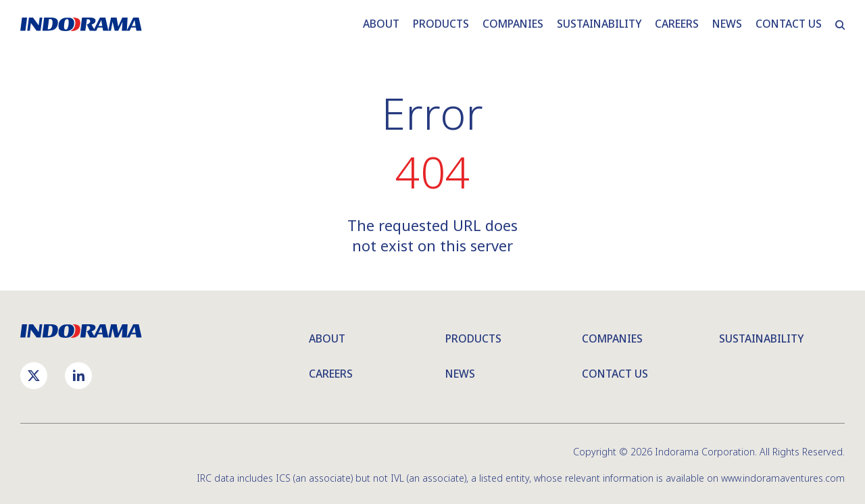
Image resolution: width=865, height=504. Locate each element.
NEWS (727, 24)
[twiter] (34, 376)
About (327, 338)
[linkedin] (78, 376)
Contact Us (615, 374)
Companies (612, 338)
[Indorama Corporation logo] (81, 331)
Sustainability (761, 338)
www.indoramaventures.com (783, 478)
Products (473, 338)
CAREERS (677, 24)
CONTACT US (789, 24)
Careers (331, 374)
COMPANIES (513, 24)
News (460, 374)
